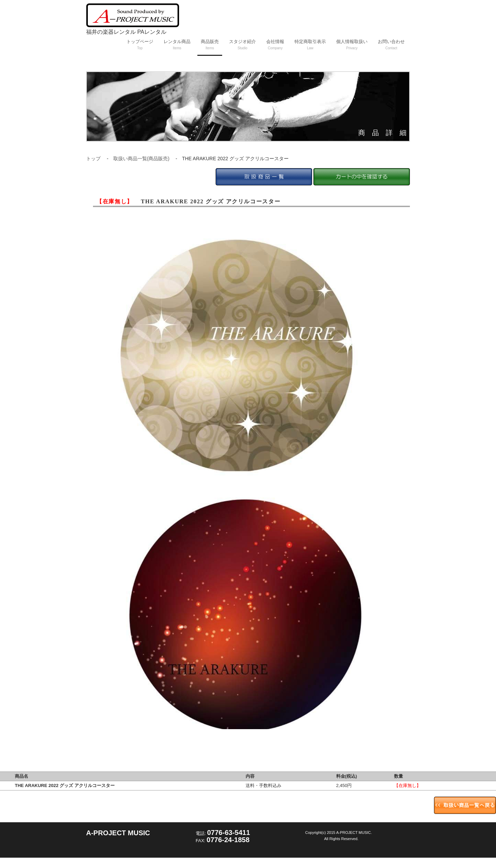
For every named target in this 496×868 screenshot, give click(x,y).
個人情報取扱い (352, 44)
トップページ (140, 44)
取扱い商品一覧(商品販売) (141, 159)
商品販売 (210, 44)
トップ (93, 159)
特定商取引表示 (310, 44)
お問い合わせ (391, 44)
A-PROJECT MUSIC (118, 833)
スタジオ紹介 (242, 44)
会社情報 (275, 44)
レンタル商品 (177, 44)
